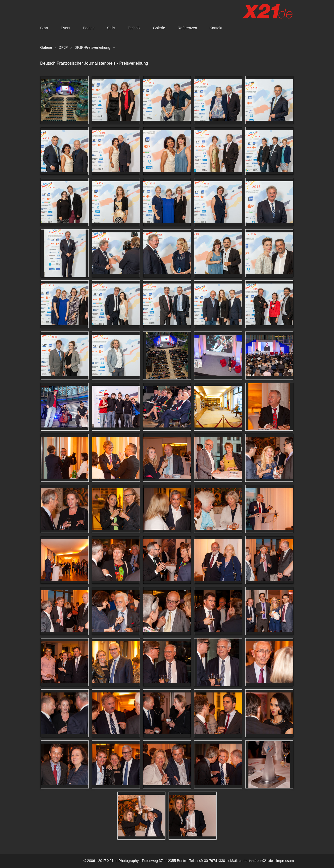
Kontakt (216, 28)
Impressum (285, 861)
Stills (111, 28)
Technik (134, 28)
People (89, 28)
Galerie (159, 28)
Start (44, 28)
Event (66, 28)
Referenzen (187, 28)
